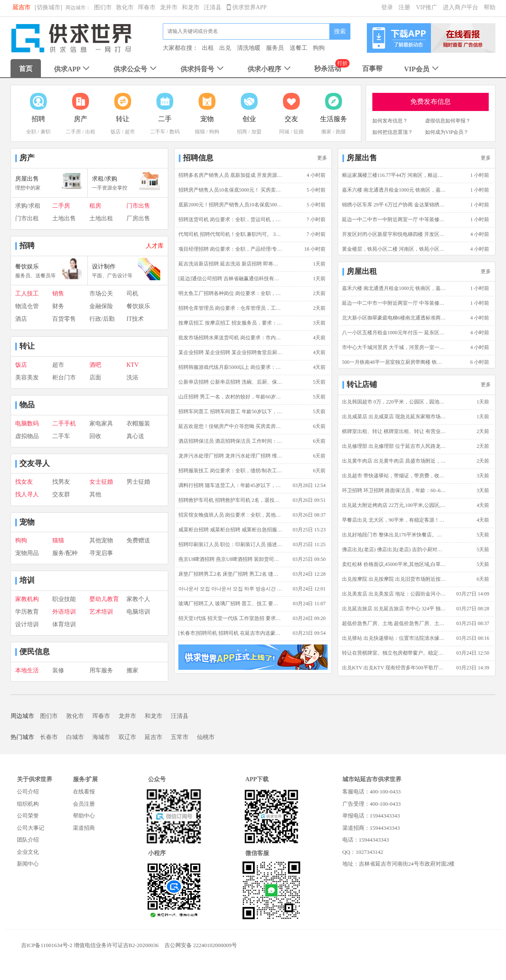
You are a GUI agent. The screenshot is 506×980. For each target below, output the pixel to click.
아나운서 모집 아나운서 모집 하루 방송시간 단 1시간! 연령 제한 (231, 589)
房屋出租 (362, 271)
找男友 (61, 482)
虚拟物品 (27, 436)
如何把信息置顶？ (393, 132)
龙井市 (169, 7)
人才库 (155, 246)
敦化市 (125, 7)
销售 (58, 294)
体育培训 (64, 624)
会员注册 (84, 804)
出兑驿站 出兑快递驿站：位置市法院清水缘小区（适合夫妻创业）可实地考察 (394, 638)
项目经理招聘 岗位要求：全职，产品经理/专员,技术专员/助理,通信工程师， (231, 249)
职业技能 (64, 599)
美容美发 (27, 378)
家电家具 (101, 424)
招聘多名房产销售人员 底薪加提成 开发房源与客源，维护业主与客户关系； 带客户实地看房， (231, 175)
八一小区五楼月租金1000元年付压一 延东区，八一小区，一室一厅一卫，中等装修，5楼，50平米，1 (394, 333)
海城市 (101, 737)
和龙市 (191, 7)
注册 (404, 7)
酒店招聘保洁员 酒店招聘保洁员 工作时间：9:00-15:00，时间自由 (231, 441)
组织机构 (28, 804)
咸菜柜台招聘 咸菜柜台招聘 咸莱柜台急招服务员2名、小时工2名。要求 (231, 530)
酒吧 (95, 365)
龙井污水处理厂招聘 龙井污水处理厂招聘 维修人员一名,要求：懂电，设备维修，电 (231, 456)
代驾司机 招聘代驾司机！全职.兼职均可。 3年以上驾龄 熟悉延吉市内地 (231, 234)
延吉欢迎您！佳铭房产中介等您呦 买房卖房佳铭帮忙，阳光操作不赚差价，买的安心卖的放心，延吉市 (231, 426)
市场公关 (101, 294)
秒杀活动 (328, 69)
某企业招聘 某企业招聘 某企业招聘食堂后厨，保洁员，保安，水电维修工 (231, 352)
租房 (95, 206)
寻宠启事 (101, 553)
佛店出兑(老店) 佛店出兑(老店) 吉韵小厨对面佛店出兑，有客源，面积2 (394, 550)
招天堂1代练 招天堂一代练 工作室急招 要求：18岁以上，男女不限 (231, 618)
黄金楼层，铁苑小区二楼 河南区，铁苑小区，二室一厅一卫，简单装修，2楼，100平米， (394, 249)
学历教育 (27, 612)
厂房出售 (138, 218)
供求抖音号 (203, 69)
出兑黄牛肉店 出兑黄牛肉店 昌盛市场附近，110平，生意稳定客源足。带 (394, 461)
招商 (242, 132)
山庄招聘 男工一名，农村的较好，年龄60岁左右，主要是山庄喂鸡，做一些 (231, 397)
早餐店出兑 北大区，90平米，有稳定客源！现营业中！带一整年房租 (394, 520)
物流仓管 (27, 306)
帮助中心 (84, 816)
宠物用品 (27, 553)
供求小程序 (270, 69)
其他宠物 (101, 540)
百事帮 (372, 69)
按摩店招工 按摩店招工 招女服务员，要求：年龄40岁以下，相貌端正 (231, 323)
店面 (95, 378)
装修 (58, 670)
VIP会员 (422, 69)
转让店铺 (362, 384)
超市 (130, 132)
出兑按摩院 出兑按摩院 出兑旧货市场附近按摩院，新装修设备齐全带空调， (394, 579)
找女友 (24, 482)
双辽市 (127, 737)
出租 (208, 48)
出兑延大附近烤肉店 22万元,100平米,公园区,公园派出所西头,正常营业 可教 (394, 505)
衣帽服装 (138, 424)
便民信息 (35, 652)
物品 (27, 405)
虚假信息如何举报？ (448, 121)
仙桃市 (206, 737)
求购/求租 (28, 206)
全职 (31, 132)
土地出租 (101, 218)
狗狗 (319, 48)
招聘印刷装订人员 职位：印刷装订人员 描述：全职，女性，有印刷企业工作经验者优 (231, 544)
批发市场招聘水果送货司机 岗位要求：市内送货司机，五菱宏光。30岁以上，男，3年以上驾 (231, 338)
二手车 (158, 132)
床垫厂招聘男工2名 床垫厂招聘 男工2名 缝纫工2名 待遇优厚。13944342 (231, 574)
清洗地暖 (249, 48)
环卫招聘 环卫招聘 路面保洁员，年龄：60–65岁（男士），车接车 (394, 490)
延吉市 (22, 7)
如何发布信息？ (390, 121)
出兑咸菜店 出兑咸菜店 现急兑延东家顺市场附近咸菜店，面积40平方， (394, 417)
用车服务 (101, 670)
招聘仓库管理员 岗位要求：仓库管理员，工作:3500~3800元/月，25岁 (231, 308)
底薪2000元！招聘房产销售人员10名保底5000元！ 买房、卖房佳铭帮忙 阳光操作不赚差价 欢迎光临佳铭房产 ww (231, 205)
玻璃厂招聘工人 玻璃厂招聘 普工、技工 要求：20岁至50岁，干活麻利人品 (231, 604)
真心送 (135, 436)
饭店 (116, 132)
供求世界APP (247, 7)
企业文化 (28, 852)
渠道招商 (84, 828)
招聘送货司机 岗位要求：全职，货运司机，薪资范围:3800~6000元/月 (231, 219)
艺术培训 (101, 612)
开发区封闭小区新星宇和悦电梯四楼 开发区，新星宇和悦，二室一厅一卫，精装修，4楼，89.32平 (394, 234)
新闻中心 (28, 864)
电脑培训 (138, 612)
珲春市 (147, 7)
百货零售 (64, 319)
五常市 (180, 737)
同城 (284, 132)
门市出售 (138, 206)
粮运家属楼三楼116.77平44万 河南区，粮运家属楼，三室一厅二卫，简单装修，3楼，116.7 (394, 175)
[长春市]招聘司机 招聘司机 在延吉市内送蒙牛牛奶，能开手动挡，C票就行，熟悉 (231, 633)
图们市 (103, 7)
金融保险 (101, 306)
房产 (27, 158)
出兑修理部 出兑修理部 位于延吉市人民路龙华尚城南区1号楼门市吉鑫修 (394, 446)
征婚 (299, 132)
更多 (322, 158)
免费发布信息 (431, 102)
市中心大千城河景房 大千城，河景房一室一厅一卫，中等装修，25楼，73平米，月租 (394, 347)
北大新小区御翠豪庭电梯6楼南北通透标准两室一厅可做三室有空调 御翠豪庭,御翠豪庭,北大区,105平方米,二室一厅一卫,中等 (394, 318)
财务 (58, 306)
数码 (175, 132)
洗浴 (132, 378)
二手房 (73, 132)
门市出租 (27, 218)
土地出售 (64, 218)
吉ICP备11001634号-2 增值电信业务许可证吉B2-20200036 (90, 945)
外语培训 (64, 612)
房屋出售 (362, 158)
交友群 (61, 494)
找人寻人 (27, 494)
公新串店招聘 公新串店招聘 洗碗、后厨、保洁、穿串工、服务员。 (231, 382)
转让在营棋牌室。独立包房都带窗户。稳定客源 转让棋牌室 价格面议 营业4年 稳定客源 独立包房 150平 (394, 653)
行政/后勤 (102, 319)
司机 (132, 294)
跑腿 (341, 132)
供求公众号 (136, 69)
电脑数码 (27, 424)
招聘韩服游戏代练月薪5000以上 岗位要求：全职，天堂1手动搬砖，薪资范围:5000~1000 (231, 367)
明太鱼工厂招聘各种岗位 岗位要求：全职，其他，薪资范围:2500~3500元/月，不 (231, 293)
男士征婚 (138, 482)
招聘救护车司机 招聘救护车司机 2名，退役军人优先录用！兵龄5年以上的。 (231, 500)
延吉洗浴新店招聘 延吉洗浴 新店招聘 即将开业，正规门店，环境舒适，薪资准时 (231, 264)
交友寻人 (35, 463)
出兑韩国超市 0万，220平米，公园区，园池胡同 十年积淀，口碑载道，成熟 (394, 402)
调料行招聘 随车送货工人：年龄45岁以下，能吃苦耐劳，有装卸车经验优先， (231, 485)
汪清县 (213, 7)
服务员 (275, 48)
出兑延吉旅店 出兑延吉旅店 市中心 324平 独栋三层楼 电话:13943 (394, 609)
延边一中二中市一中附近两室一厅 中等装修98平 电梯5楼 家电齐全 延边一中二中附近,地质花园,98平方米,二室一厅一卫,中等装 (394, 219)
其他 (95, 494)
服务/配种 (65, 553)
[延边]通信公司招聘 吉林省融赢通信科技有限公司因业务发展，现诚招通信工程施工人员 (231, 279)
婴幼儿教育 (104, 599)
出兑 (225, 48)
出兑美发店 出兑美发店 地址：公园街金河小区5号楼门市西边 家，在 (394, 594)
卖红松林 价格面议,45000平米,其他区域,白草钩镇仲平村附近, (394, 564)
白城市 (75, 737)
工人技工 (27, 294)
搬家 (326, 132)
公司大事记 (31, 828)
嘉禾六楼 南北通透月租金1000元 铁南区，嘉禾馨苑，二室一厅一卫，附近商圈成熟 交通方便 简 (394, 190)
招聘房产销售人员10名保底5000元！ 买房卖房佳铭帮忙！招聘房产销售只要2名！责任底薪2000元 (231, 190)
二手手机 (64, 424)
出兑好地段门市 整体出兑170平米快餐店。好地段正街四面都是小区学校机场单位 (394, 535)
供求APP (73, 69)
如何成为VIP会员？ (447, 132)
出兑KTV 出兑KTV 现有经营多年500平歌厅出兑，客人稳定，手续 (394, 668)
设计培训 (27, 624)
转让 (27, 346)
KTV (133, 365)
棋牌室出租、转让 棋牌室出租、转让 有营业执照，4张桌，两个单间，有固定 (394, 431)
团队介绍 (28, 840)
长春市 (49, 737)
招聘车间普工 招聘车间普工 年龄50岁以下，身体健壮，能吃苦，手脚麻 (231, 411)
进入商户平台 (460, 7)
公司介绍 (28, 792)
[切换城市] (48, 7)
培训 (27, 580)
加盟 (256, 132)
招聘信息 (198, 158)
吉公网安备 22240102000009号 (201, 945)
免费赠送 (138, 540)
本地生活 (27, 670)
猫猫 (200, 132)
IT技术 (135, 319)
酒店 (21, 319)
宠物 (27, 522)
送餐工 (299, 48)
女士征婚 (101, 482)
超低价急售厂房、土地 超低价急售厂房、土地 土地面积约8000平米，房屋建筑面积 (394, 623)
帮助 (490, 7)
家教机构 (27, 599)
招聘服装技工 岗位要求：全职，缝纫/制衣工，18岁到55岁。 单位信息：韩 (231, 471)
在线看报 (84, 792)
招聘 (27, 246)
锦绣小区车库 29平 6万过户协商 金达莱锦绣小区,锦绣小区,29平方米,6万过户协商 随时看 (394, 205)
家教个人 (138, 599)
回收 (95, 436)
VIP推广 (427, 7)
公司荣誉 (28, 816)
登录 (387, 7)
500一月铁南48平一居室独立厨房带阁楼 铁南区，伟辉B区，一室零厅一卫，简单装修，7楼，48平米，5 (394, 362)
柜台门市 (64, 378)
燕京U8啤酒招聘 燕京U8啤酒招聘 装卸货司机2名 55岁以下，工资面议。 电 (231, 559)
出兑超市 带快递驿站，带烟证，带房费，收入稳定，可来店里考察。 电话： (394, 476)
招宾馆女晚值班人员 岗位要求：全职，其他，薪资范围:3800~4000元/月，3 (231, 515)
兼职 (46, 132)
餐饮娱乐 (138, 306)
